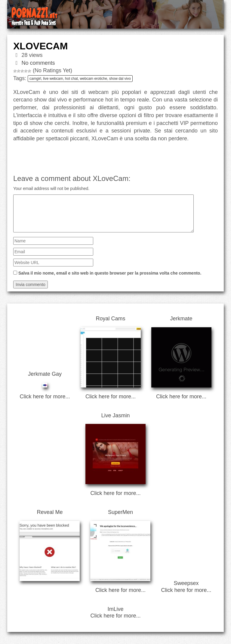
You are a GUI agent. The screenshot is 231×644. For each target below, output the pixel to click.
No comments (38, 63)
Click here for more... (45, 397)
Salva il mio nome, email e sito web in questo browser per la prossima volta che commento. (110, 273)
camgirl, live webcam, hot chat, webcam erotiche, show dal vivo (80, 79)
